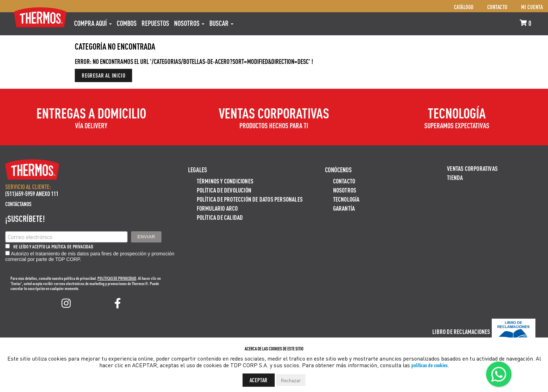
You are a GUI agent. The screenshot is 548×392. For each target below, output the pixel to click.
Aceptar (259, 380)
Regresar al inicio (103, 75)
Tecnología (346, 199)
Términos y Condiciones (225, 181)
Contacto (497, 7)
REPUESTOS (155, 23)
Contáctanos (18, 204)
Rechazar (291, 380)
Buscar (221, 23)
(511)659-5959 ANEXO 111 (32, 193)
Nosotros (189, 23)
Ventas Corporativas (472, 168)
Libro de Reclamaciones (461, 331)
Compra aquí (93, 23)
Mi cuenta (532, 7)
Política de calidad (220, 217)
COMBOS (127, 23)
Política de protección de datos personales (250, 199)
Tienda (455, 177)
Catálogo (464, 7)
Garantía (344, 208)
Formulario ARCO (217, 208)
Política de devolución (224, 190)
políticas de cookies (430, 365)
